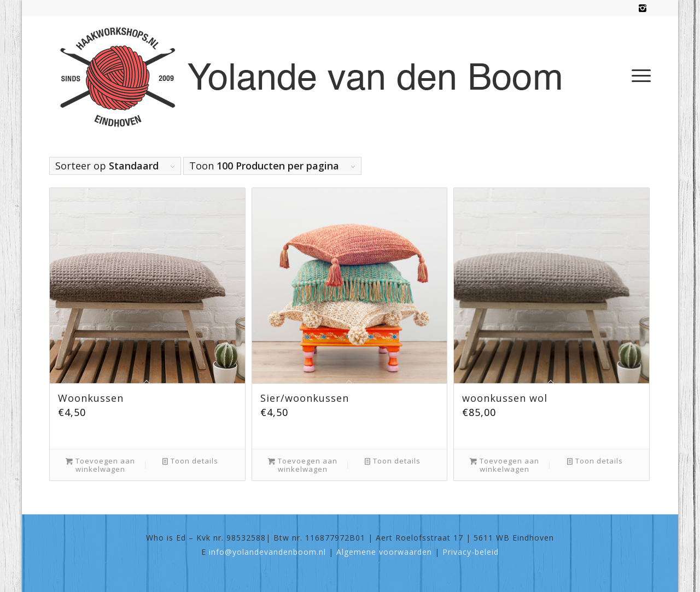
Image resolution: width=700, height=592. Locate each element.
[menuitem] (638, 75)
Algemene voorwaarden (384, 552)
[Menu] (638, 75)
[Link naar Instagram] (643, 8)
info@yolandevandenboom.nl (267, 552)
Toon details (190, 461)
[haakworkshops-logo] (316, 75)
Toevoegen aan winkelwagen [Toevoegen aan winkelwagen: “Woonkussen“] (100, 465)
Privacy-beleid (471, 552)
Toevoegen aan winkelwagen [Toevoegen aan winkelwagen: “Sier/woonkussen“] (303, 465)
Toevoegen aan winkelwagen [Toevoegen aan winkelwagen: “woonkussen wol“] (504, 465)
